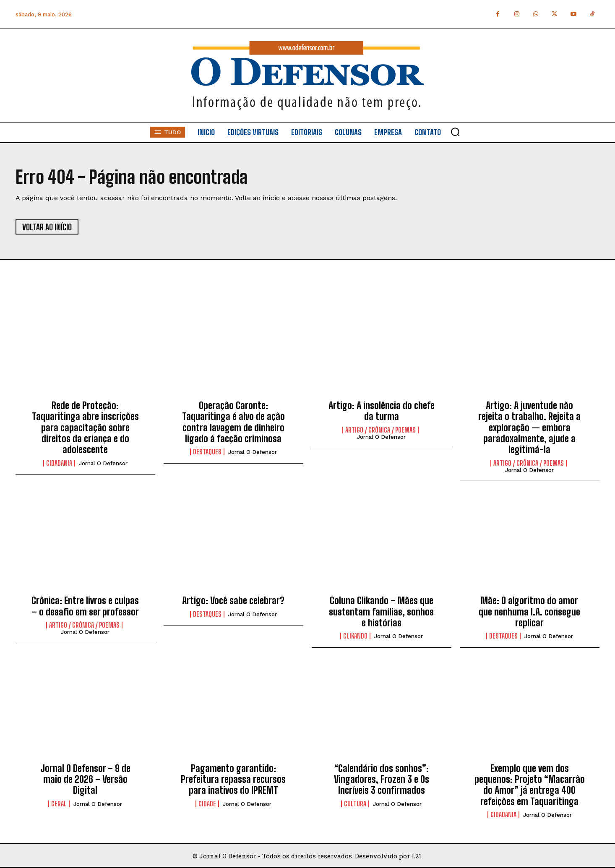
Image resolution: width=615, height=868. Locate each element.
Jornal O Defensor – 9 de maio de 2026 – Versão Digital (85, 779)
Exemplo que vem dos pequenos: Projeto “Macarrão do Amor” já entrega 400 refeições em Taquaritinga (530, 785)
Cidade (207, 804)
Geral (59, 804)
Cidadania (59, 463)
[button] (455, 132)
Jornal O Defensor (103, 463)
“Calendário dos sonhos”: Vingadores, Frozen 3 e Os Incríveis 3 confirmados (382, 779)
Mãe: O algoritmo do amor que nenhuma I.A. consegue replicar (529, 612)
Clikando (355, 636)
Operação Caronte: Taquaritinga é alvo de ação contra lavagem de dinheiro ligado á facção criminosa (233, 422)
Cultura (355, 804)
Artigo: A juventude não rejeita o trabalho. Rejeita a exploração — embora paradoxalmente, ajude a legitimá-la (529, 428)
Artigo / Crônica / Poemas (380, 430)
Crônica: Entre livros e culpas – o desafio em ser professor (85, 606)
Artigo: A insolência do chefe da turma (382, 411)
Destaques (207, 452)
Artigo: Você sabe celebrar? (233, 601)
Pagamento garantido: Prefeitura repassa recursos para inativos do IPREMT (233, 779)
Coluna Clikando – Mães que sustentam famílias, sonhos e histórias (381, 612)
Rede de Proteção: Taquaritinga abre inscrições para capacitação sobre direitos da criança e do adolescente (85, 428)
